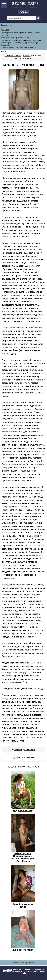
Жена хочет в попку (23, 931)
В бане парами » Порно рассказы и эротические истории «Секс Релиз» (23, 838)
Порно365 (5, 30)
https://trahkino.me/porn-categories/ (15, 38)
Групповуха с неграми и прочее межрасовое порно (21, 33)
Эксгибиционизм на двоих (23, 886)
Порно (4, 28)
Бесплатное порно (8, 25)
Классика (30, 750)
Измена (18, 750)
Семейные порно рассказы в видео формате (19, 47)
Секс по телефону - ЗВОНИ (23, 963)
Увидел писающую (23, 791)
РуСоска (4, 35)
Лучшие (24, 12)
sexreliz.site (8, 970)
